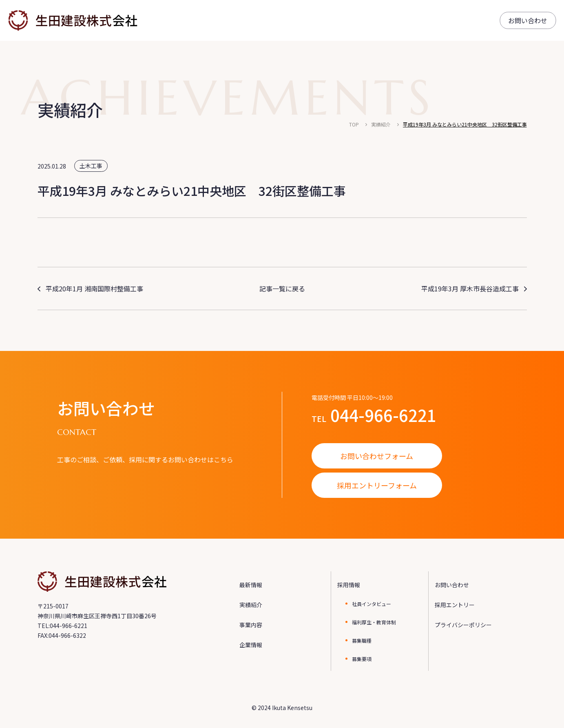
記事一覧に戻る (282, 289)
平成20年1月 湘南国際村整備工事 (94, 289)
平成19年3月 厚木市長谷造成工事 (470, 289)
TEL (374, 415)
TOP (354, 124)
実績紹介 (381, 124)
